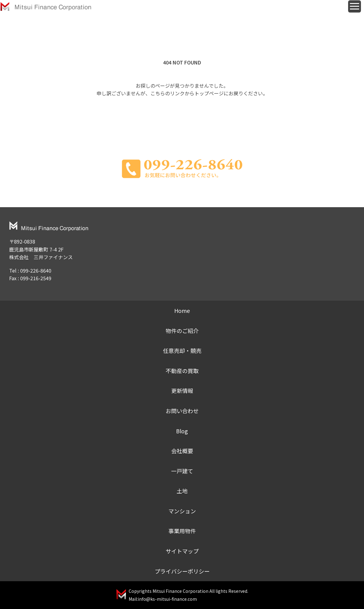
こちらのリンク (167, 93)
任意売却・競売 (182, 350)
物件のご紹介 (182, 331)
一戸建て (182, 471)
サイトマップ (182, 551)
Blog (182, 431)
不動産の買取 (182, 371)
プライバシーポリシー (182, 571)
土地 (182, 491)
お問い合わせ (182, 411)
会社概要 (182, 451)
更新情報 (182, 391)
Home (182, 310)
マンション (182, 511)
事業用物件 (182, 531)
